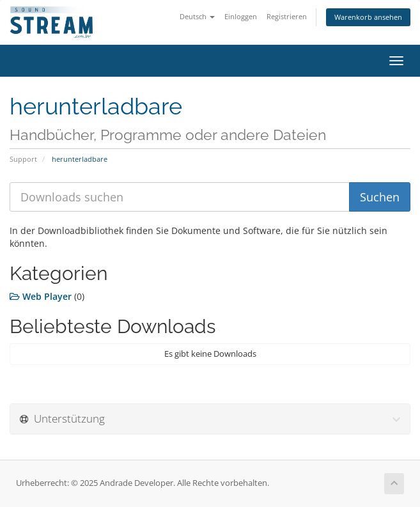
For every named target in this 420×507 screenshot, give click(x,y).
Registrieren (287, 16)
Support (23, 159)
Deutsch (197, 16)
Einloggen (241, 16)
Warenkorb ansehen (368, 17)
